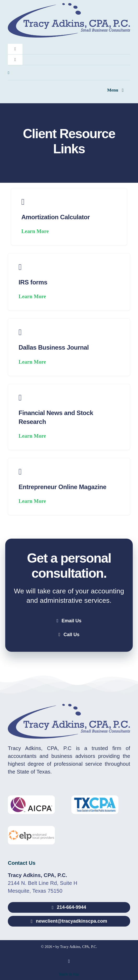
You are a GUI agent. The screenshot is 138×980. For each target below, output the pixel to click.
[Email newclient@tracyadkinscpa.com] (69, 921)
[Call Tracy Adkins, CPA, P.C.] (69, 635)
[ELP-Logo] (31, 829)
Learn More (35, 231)
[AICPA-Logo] (31, 798)
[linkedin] (9, 73)
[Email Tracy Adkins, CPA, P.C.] (69, 621)
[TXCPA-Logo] (95, 798)
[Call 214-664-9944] (69, 907)
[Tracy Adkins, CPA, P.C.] (69, 6)
